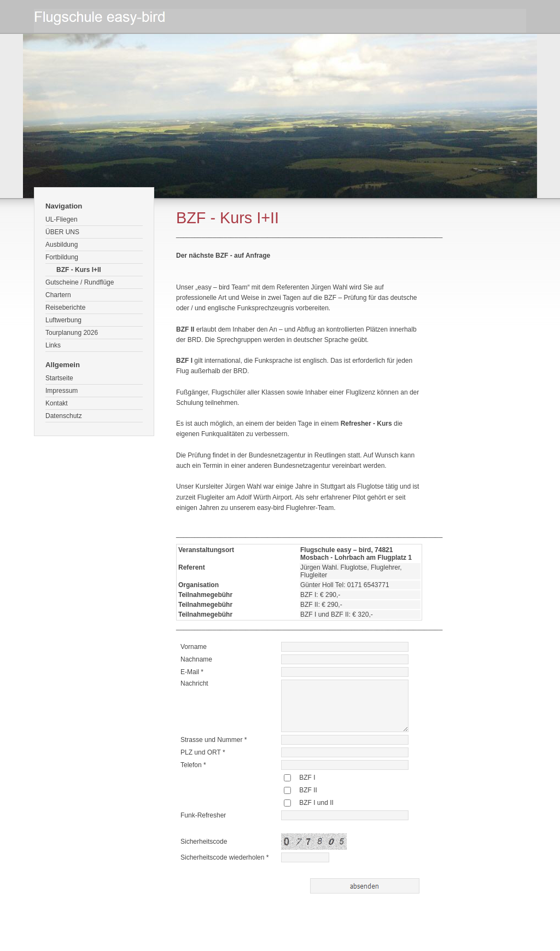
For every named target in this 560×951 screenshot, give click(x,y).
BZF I (307, 778)
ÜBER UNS (62, 232)
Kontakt (57, 403)
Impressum (62, 391)
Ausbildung (62, 245)
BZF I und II (316, 803)
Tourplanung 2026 (72, 333)
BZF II (308, 790)
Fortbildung (62, 257)
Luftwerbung (63, 320)
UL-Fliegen (62, 219)
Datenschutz (64, 416)
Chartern (58, 295)
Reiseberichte (65, 308)
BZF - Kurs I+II (79, 270)
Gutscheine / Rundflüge (80, 282)
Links (53, 345)
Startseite (59, 378)
